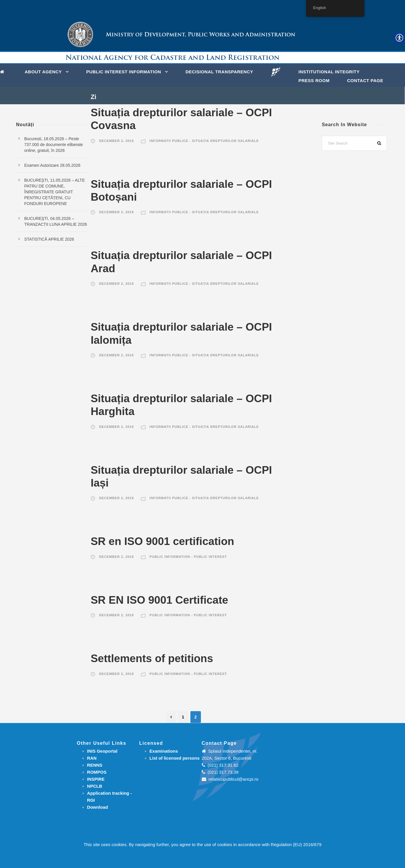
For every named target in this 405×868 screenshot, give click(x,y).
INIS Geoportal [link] (102, 751)
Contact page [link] (365, 80)
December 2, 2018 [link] (116, 141)
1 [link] (183, 717)
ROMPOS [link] (97, 772)
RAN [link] (92, 758)
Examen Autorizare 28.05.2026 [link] (52, 165)
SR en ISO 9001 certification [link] (162, 541)
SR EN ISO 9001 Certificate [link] (159, 600)
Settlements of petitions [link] (152, 658)
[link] (4, 71)
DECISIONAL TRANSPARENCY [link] (219, 72)
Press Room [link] (314, 80)
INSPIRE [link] (96, 779)
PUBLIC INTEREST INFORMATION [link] (124, 72)
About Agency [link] (43, 72)
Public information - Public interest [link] (188, 557)
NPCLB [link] (95, 786)
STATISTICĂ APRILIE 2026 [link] (49, 239)
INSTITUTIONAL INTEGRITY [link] (329, 72)
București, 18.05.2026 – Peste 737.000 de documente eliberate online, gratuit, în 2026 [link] (54, 145)
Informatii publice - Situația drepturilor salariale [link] (204, 141)
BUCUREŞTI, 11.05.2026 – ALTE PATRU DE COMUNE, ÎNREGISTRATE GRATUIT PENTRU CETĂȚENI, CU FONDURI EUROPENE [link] (55, 192)
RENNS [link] (95, 765)
